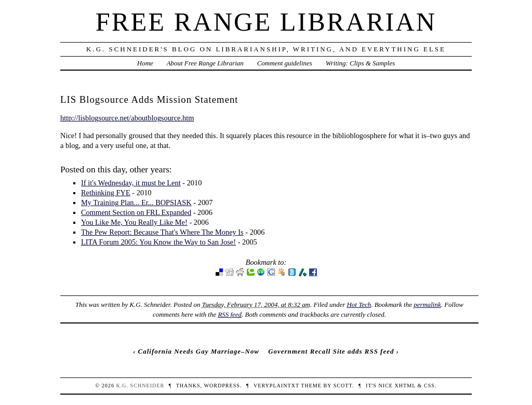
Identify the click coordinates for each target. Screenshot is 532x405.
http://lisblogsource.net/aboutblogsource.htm (127, 118)
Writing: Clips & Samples (361, 63)
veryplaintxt (276, 386)
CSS (429, 386)
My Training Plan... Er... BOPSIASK (136, 203)
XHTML (405, 386)
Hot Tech (359, 305)
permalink (427, 305)
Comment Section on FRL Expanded (136, 212)
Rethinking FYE (106, 193)
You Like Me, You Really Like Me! (134, 222)
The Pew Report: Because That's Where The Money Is (162, 232)
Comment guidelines (285, 63)
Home (145, 63)
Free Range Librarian (266, 22)
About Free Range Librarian (205, 63)
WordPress (222, 386)
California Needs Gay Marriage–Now (199, 351)
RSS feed (230, 314)
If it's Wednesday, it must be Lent (131, 183)
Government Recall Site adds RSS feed (331, 351)
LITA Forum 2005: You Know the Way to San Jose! (158, 242)
